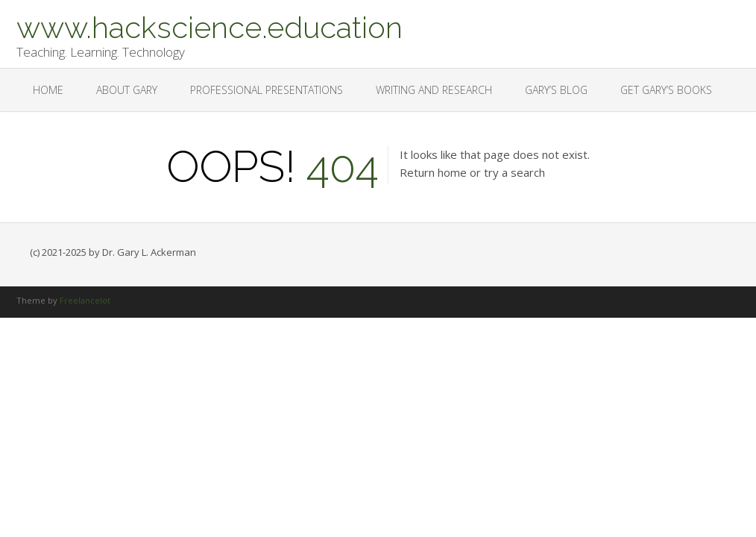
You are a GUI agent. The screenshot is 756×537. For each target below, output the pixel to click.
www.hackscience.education (210, 26)
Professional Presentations (267, 90)
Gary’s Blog (556, 90)
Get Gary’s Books (666, 90)
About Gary (127, 90)
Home (48, 90)
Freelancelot (85, 300)
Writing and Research (434, 90)
